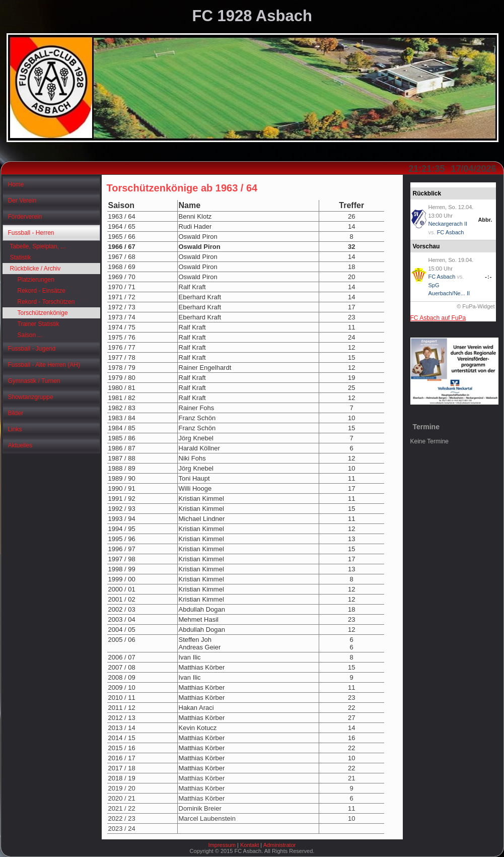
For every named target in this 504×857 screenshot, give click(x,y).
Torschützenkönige (43, 313)
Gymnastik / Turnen (34, 381)
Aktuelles (20, 445)
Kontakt (249, 845)
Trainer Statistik (39, 324)
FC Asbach (451, 232)
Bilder (16, 413)
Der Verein (22, 201)
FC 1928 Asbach (252, 16)
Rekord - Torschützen (46, 302)
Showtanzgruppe (31, 397)
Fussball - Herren (31, 233)
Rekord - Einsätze (42, 291)
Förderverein (25, 217)
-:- (488, 277)
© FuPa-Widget (476, 306)
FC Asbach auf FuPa (438, 318)
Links (15, 429)
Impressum (222, 845)
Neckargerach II (448, 224)
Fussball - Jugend (32, 349)
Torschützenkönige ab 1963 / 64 (182, 188)
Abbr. (485, 220)
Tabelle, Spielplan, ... (38, 246)
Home (16, 184)
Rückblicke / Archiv (35, 269)
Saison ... (30, 335)
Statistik (21, 257)
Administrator (280, 845)
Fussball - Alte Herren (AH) (44, 365)
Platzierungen (36, 280)
